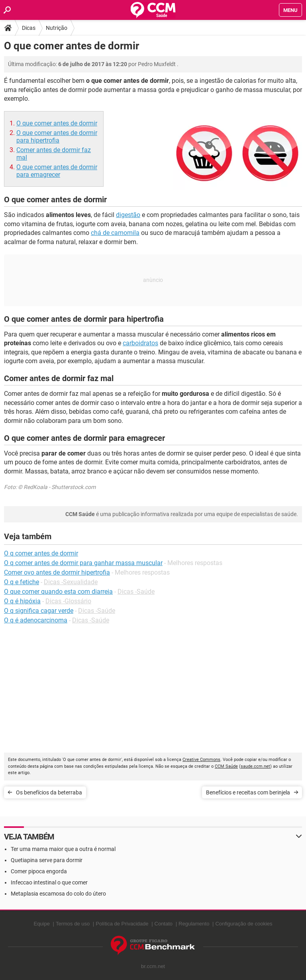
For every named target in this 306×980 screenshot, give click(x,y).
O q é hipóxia (22, 601)
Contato (164, 924)
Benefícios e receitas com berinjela (248, 792)
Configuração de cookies (244, 924)
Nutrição (57, 28)
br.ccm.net (153, 966)
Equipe (41, 924)
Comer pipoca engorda (39, 871)
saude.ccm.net (255, 766)
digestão (128, 215)
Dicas (29, 28)
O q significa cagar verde (39, 611)
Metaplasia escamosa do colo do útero (58, 894)
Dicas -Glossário (68, 601)
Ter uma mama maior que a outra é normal (63, 849)
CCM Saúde (226, 766)
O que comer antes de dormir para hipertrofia (57, 137)
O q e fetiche (22, 582)
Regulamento (194, 924)
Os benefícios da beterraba (49, 792)
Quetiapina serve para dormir (47, 860)
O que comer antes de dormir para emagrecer (57, 171)
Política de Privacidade (122, 924)
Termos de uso (73, 924)
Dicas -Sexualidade (71, 582)
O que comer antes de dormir (57, 123)
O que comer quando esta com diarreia (58, 592)
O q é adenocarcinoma (36, 620)
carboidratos (140, 343)
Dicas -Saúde (136, 592)
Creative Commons (201, 760)
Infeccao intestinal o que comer (49, 882)
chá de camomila (115, 233)
